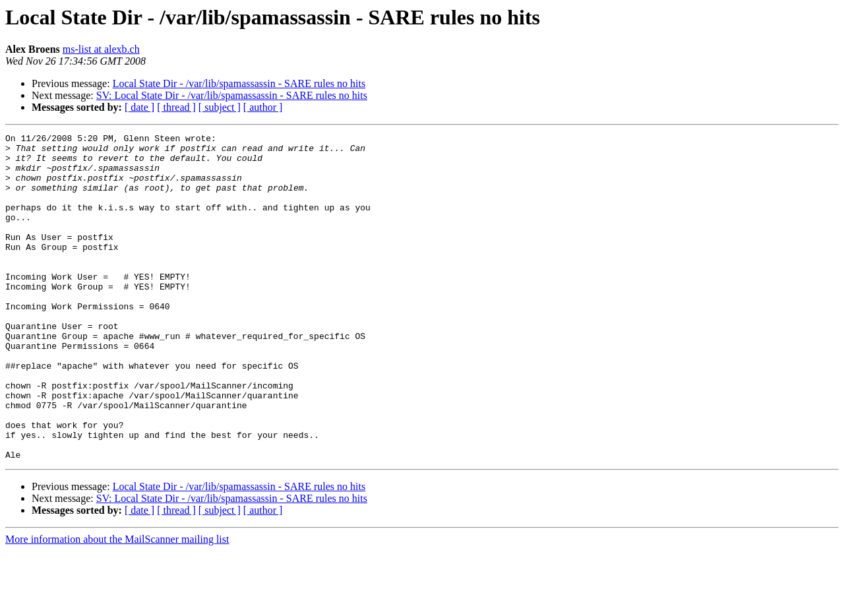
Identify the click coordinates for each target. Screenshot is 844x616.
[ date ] (139, 107)
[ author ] (263, 107)
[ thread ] (176, 107)
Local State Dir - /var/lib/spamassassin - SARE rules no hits (239, 83)
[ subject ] (220, 107)
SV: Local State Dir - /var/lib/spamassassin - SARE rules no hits (232, 95)
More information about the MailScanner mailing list (117, 604)
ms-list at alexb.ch (101, 49)
